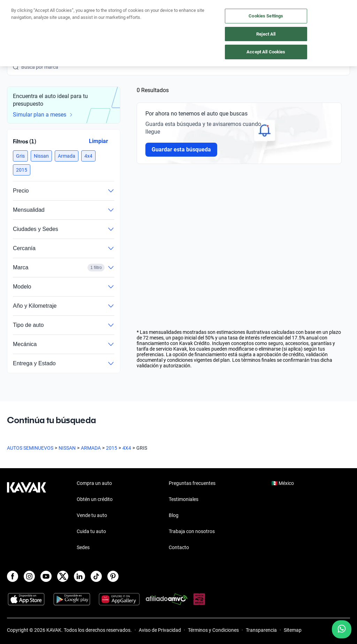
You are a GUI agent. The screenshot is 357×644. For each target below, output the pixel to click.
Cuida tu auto (91, 531)
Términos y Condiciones (213, 630)
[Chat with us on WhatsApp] (342, 629)
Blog (174, 515)
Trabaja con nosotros (192, 531)
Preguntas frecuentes (192, 483)
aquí (233, 6)
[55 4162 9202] (317, 21)
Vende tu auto (92, 515)
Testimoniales (184, 499)
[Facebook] (13, 576)
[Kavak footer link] (26, 516)
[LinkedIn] (79, 576)
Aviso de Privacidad (160, 630)
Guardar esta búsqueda (181, 149)
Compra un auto (94, 483)
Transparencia (261, 630)
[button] (20, 156)
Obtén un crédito (95, 499)
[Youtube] (46, 576)
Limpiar (98, 141)
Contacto (179, 547)
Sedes (83, 547)
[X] (63, 576)
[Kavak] (17, 21)
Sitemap (293, 630)
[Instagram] (29, 576)
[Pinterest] (113, 576)
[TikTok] (96, 576)
